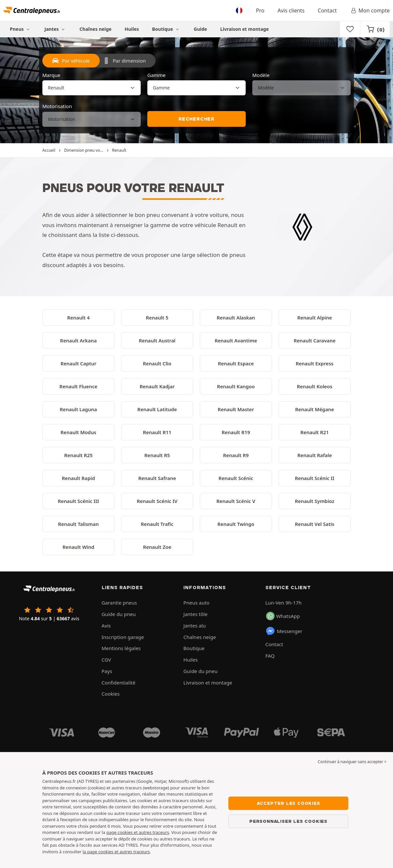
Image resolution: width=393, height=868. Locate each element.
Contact (327, 10)
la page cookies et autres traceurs (116, 852)
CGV (106, 660)
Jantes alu (195, 626)
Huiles (132, 29)
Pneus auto (196, 603)
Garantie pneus (119, 603)
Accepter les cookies (289, 803)
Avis (106, 626)
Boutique (166, 29)
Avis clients (291, 10)
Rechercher (196, 119)
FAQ (270, 656)
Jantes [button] (56, 29)
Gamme (156, 75)
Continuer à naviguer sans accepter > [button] (352, 762)
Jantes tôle (196, 614)
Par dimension (124, 61)
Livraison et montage (244, 29)
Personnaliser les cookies (288, 821)
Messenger (284, 631)
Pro (260, 10)
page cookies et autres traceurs (138, 832)
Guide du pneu (119, 614)
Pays (107, 671)
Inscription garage (123, 637)
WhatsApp (283, 616)
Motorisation (57, 106)
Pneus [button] (21, 29)
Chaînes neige (95, 29)
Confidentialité (119, 683)
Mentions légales (121, 648)
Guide (201, 29)
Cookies (111, 694)
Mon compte (370, 10)
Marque (51, 75)
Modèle (261, 75)
